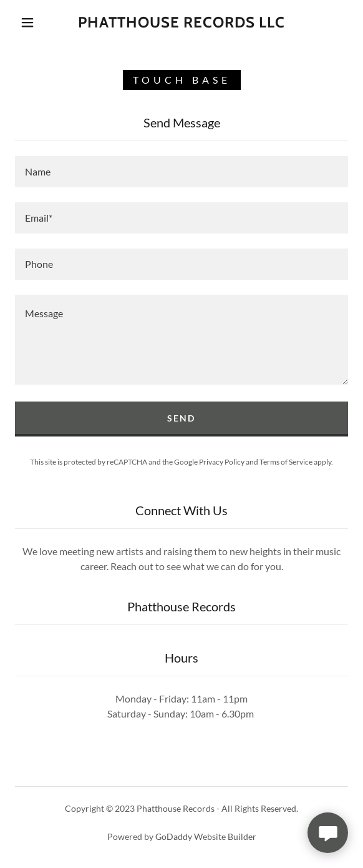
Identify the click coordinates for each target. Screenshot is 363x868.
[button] (31, 22)
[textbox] (181, 172)
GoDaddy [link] (174, 836)
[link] (181, 23)
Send (181, 418)
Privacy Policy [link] (222, 462)
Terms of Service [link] (286, 462)
